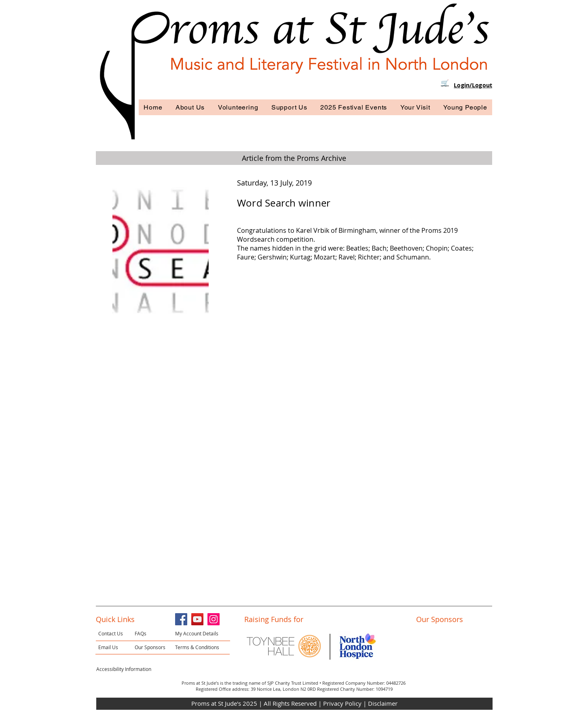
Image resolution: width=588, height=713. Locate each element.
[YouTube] (197, 619)
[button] (190, 107)
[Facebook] (181, 619)
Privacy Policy (343, 703)
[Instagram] (214, 619)
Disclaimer (383, 703)
